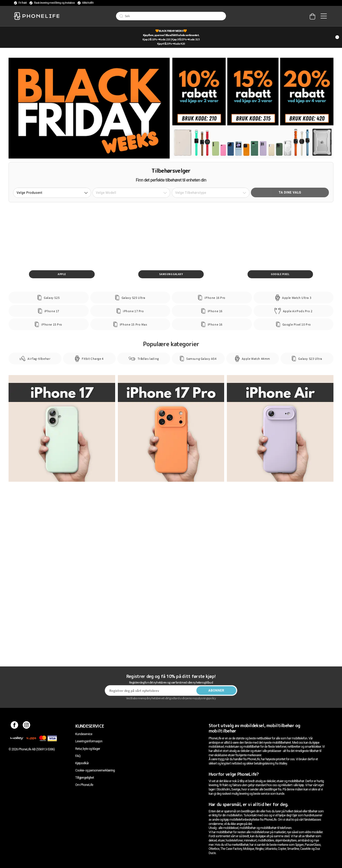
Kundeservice (84, 734)
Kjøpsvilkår (82, 763)
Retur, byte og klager (88, 749)
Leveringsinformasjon (89, 741)
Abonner (216, 690)
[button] (52, 193)
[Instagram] (27, 726)
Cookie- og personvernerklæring (95, 770)
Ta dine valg (290, 192)
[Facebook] (15, 726)
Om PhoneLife (84, 785)
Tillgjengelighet (85, 778)
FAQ (78, 756)
